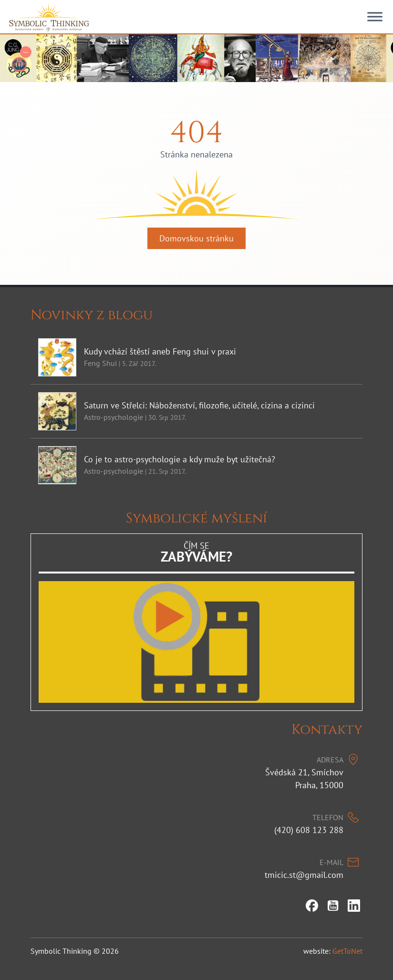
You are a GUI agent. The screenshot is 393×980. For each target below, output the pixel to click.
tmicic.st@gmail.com (304, 875)
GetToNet (347, 951)
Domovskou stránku (196, 238)
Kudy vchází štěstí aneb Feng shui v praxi (160, 351)
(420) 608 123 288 (309, 830)
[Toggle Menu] (375, 16)
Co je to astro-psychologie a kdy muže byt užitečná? (180, 459)
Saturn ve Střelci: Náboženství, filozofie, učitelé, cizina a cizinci (199, 405)
